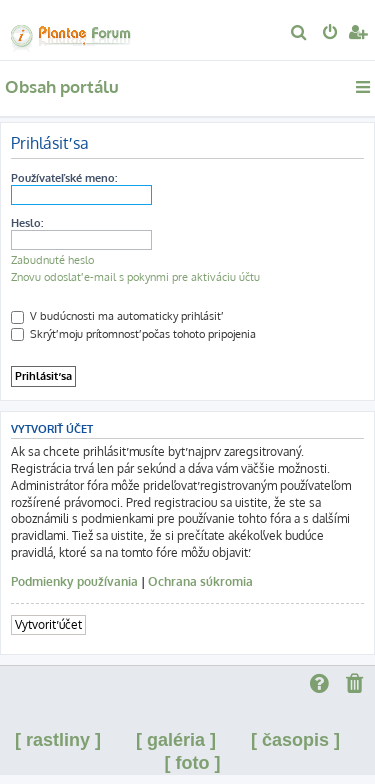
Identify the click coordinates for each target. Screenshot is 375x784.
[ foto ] (193, 763)
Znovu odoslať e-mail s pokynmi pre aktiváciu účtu (135, 277)
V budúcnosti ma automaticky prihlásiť (116, 316)
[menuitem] (299, 34)
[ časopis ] (295, 740)
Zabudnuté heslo (52, 260)
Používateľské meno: (64, 178)
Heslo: (27, 223)
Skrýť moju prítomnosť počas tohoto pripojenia (133, 334)
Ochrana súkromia (200, 581)
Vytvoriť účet (48, 624)
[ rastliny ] (58, 740)
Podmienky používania (74, 581)
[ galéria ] (176, 740)
